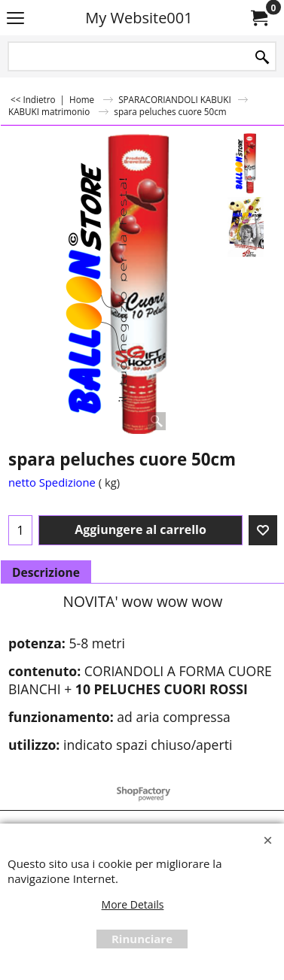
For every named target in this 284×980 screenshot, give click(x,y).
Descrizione (46, 572)
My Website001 (139, 18)
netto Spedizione (52, 482)
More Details (133, 904)
